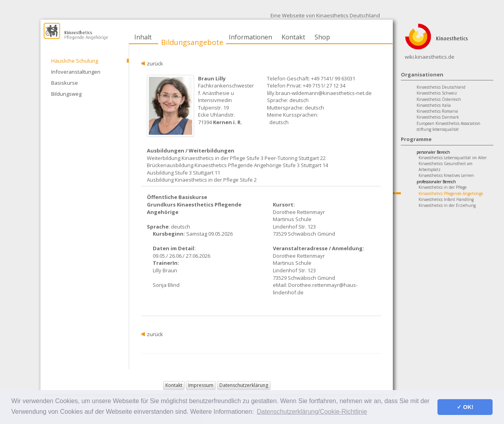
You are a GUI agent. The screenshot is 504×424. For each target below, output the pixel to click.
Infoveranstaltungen (76, 72)
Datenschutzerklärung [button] (244, 385)
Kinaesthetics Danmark (438, 117)
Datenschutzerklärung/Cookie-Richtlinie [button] (312, 412)
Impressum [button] (201, 385)
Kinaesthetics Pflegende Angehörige (451, 193)
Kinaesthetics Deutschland (441, 87)
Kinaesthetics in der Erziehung (447, 205)
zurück (155, 63)
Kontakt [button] (174, 385)
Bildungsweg (66, 94)
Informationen (250, 37)
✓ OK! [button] (465, 407)
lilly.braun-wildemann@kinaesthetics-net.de (319, 93)
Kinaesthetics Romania (437, 111)
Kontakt (293, 37)
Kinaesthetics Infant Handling (446, 199)
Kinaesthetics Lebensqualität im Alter (453, 158)
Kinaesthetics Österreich (439, 99)
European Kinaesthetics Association (448, 123)
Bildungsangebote (192, 42)
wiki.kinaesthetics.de (430, 57)
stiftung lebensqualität (438, 129)
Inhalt (143, 37)
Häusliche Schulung (75, 61)
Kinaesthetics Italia (434, 105)
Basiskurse (65, 83)
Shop (322, 37)
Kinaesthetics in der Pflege (443, 187)
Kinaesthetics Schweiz (437, 93)
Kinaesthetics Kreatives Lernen (446, 175)
